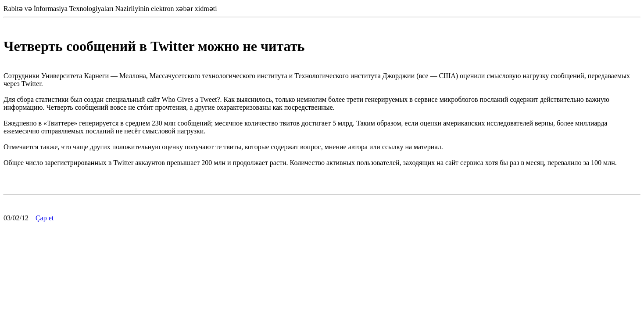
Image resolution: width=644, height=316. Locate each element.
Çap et (45, 218)
